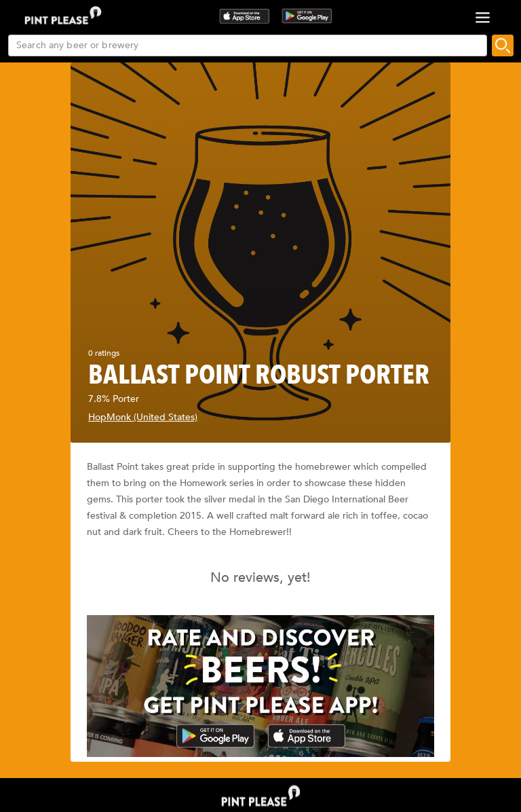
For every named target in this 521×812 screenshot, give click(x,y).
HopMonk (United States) (143, 417)
